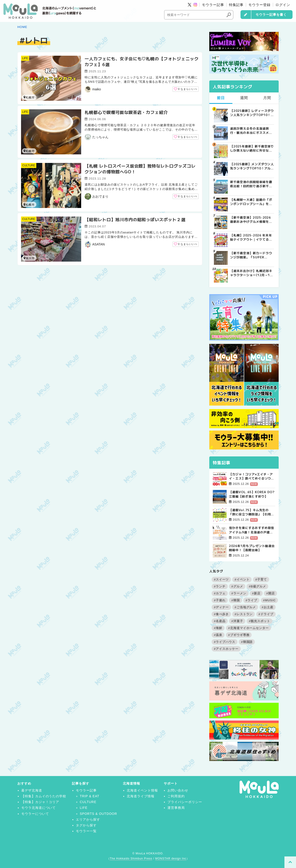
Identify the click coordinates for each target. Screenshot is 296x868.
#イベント (242, 579)
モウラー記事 (213, 5)
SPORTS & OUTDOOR (98, 814)
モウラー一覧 (86, 831)
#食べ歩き (221, 614)
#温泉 (218, 635)
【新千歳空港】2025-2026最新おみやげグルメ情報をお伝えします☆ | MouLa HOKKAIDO (251, 220)
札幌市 (29, 97)
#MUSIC (270, 600)
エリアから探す (88, 819)
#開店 (270, 593)
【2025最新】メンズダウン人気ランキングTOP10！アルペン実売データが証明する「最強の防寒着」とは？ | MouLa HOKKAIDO (252, 166)
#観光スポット (259, 621)
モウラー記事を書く (271, 15)
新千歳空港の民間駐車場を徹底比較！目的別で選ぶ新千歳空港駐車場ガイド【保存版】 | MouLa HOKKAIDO (251, 184)
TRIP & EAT (90, 796)
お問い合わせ (178, 790)
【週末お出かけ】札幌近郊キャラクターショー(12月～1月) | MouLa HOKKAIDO (251, 273)
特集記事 (236, 5)
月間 (267, 98)
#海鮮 (218, 628)
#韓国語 (247, 642)
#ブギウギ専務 (239, 635)
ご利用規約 (176, 796)
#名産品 (220, 621)
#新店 (256, 593)
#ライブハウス (225, 642)
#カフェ (220, 593)
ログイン (283, 5)
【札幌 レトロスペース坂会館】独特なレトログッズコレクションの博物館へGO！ (140, 169)
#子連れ (220, 600)
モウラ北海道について (39, 808)
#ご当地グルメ (245, 607)
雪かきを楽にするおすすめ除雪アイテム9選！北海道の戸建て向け (251, 530)
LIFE (25, 58)
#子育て (261, 579)
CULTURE (29, 165)
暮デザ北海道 (32, 790)
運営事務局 (176, 808)
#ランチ (220, 586)
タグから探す (86, 825)
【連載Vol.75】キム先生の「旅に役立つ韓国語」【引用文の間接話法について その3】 (251, 512)
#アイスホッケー (226, 649)
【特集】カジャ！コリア (40, 802)
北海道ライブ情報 (141, 796)
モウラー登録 (259, 5)
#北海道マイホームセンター (249, 628)
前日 (221, 98)
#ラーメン (239, 593)
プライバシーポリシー (185, 802)
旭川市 (29, 258)
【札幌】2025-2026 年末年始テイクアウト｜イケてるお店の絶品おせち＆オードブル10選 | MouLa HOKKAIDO (251, 237)
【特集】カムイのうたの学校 (44, 796)
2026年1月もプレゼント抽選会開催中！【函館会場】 (252, 548)
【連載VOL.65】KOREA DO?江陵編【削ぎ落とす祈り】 (252, 494)
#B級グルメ (257, 586)
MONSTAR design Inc (171, 859)
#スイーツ (221, 579)
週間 (244, 98)
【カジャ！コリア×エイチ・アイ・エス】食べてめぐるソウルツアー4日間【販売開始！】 (251, 476)
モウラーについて (35, 814)
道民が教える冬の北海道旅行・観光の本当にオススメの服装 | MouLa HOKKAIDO (251, 131)
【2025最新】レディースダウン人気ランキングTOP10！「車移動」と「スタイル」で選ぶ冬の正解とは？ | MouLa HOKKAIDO (252, 113)
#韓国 (235, 600)
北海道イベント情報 (142, 790)
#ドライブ (266, 614)
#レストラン (244, 614)
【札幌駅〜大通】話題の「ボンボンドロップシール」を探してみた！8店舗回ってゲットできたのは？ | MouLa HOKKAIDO (251, 202)
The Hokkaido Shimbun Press (131, 859)
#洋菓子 (237, 621)
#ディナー (221, 607)
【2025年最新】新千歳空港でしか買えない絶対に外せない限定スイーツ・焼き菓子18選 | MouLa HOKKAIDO (252, 148)
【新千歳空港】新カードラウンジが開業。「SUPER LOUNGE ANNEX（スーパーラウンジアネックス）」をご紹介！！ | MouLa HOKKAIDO (252, 255)
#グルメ (237, 586)
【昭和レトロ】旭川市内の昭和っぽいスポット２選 (135, 219)
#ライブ (251, 600)
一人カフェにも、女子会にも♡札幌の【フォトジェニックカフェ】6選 (142, 61)
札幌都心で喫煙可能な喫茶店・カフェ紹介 (126, 112)
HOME (22, 27)
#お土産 (268, 607)
